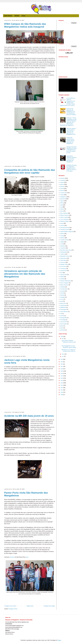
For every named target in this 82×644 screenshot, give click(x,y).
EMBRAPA (63, 307)
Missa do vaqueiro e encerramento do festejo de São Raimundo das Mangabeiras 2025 (71, 131)
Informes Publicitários (66, 281)
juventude (63, 291)
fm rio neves (63, 266)
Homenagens (63, 309)
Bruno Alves (63, 303)
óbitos (62, 211)
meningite (63, 297)
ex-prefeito (63, 248)
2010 (62, 392)
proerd (62, 328)
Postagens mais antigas (49, 606)
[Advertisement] (30, 153)
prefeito (62, 191)
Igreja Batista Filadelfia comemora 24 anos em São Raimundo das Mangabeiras (71, 159)
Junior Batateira (64, 312)
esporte (62, 201)
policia (62, 188)
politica (62, 184)
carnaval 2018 (64, 275)
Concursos (63, 262)
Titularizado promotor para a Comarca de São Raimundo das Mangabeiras (70, 141)
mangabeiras (63, 197)
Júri (61, 314)
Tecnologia (63, 320)
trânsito (62, 209)
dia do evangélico (64, 283)
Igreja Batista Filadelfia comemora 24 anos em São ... (69, 342)
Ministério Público (65, 221)
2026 (62, 336)
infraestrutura (63, 258)
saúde (62, 205)
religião (62, 242)
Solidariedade (63, 252)
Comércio (63, 254)
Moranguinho (63, 318)
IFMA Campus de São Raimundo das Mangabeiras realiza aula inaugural (25, 25)
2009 (62, 395)
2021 (62, 366)
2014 (62, 383)
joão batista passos (65, 227)
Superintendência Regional (67, 232)
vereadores (63, 180)
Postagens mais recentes (10, 606)
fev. (63, 356)
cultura (62, 195)
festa (61, 207)
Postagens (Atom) (13, 609)
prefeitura (63, 178)
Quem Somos (8, 16)
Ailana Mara (63, 260)
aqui (27, 557)
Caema (62, 236)
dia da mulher (63, 324)
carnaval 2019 (64, 322)
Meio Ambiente (64, 213)
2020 (62, 369)
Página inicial (30, 606)
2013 (62, 385)
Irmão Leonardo (64, 217)
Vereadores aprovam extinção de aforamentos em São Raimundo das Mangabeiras (25, 274)
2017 (62, 376)
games (62, 326)
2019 (62, 371)
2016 (62, 378)
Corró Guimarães (64, 219)
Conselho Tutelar (64, 240)
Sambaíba (63, 287)
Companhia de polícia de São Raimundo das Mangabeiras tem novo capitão (30, 171)
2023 (62, 362)
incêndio (62, 279)
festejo (62, 223)
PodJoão (62, 295)
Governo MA (63, 193)
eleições (62, 234)
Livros (23, 16)
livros (62, 273)
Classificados (63, 305)
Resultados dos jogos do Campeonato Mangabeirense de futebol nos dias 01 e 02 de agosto (72, 168)
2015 (62, 380)
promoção (63, 330)
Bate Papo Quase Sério (66, 250)
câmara (62, 182)
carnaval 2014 (64, 271)
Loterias (62, 316)
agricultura (63, 199)
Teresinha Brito (64, 289)
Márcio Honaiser (64, 285)
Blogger (59, 640)
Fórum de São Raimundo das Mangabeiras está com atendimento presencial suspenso (71, 112)
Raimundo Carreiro (65, 256)
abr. (63, 339)
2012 (62, 388)
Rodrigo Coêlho (64, 264)
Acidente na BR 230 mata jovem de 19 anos (29, 416)
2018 (62, 373)
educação (62, 186)
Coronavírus (63, 268)
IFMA (62, 203)
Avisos (62, 299)
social (62, 244)
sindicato (62, 238)
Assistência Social (65, 230)
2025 (62, 359)
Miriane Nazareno (65, 215)
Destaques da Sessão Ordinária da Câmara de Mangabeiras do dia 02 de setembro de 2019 (71, 150)
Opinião (62, 277)
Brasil (62, 301)
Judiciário (63, 246)
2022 (62, 364)
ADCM (62, 293)
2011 (62, 390)
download (12, 557)
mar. (63, 354)
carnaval (62, 225)
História (17, 16)
